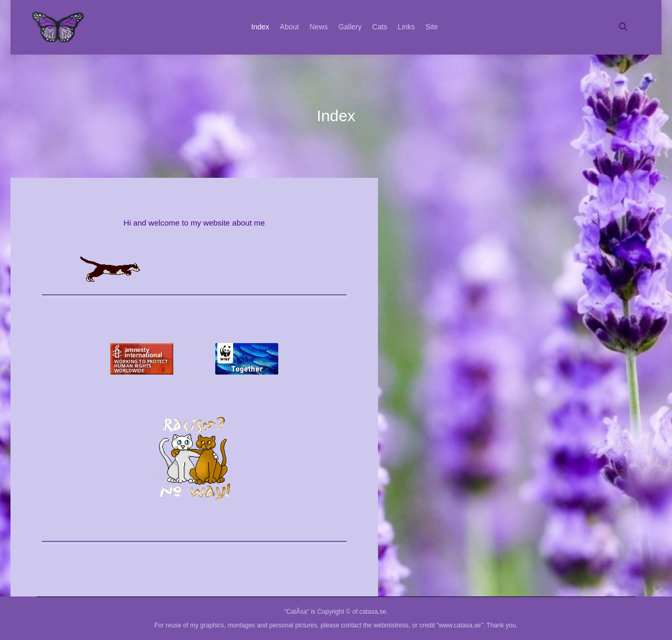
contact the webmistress (375, 625)
